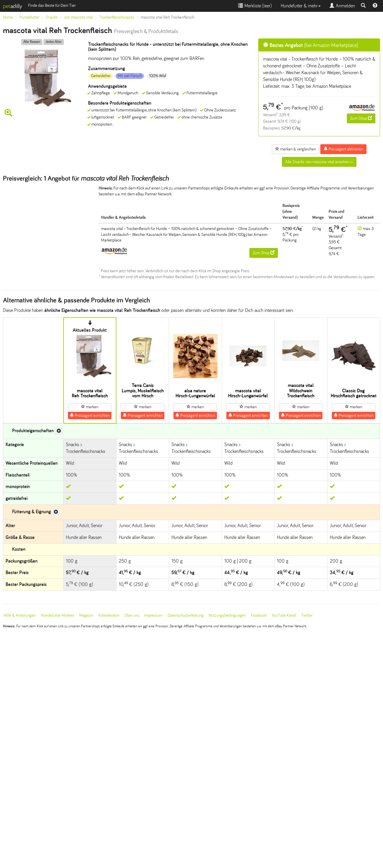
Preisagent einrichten (90, 415)
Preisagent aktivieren (343, 149)
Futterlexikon (109, 615)
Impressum (153, 615)
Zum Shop (361, 118)
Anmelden (342, 6)
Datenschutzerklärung (186, 615)
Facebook (259, 615)
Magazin (86, 615)
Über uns (132, 615)
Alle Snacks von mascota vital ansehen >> (319, 162)
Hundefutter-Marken (57, 615)
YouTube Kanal (284, 615)
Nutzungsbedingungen (227, 615)
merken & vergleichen (296, 149)
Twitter (307, 615)
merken (90, 407)
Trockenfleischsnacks (117, 17)
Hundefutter (29, 17)
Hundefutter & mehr (301, 6)
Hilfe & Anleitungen (20, 615)
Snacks (52, 17)
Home (8, 17)
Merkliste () (255, 6)
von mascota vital (78, 17)
